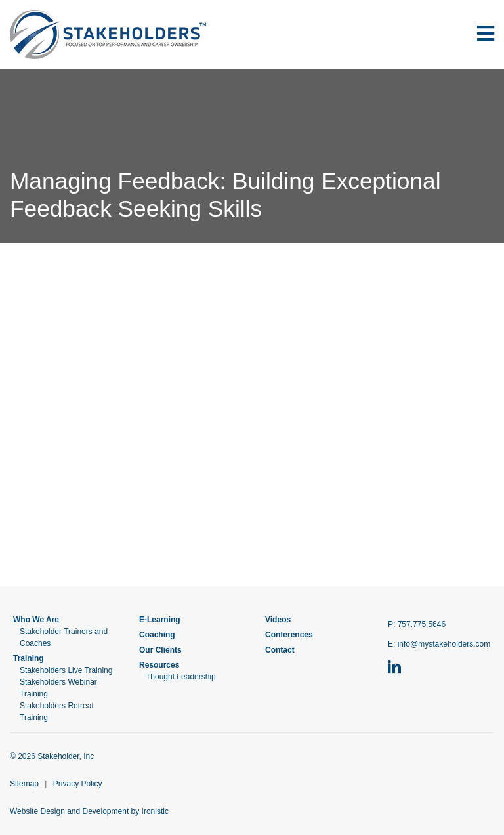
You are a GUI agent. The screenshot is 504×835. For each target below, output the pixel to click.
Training (29, 658)
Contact (280, 650)
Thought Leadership (181, 677)
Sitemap (24, 784)
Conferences (289, 635)
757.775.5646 (422, 624)
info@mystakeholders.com (444, 644)
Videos (278, 620)
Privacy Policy (78, 784)
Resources (159, 665)
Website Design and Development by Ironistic (89, 811)
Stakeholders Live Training (66, 670)
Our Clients (160, 650)
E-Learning (160, 620)
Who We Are (36, 620)
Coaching (157, 635)
